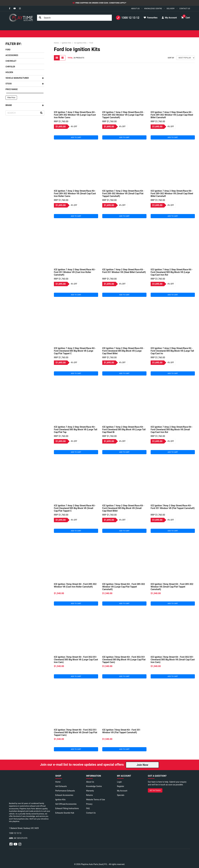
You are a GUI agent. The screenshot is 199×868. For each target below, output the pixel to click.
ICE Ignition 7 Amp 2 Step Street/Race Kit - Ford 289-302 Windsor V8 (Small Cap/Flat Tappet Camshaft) (123, 193)
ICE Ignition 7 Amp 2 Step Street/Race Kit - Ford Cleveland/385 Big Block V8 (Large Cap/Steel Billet (123, 351)
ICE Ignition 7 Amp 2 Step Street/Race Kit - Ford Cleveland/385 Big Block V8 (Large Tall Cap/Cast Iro (172, 351)
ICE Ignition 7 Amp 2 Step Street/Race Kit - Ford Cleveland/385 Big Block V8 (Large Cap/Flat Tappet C (75, 351)
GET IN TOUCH (155, 790)
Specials (121, 795)
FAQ (88, 808)
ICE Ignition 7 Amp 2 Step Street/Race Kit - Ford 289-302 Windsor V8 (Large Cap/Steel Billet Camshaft (172, 115)
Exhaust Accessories (64, 795)
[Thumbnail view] (57, 58)
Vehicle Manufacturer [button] (25, 78)
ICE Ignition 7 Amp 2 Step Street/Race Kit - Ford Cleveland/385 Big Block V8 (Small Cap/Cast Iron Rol (172, 430)
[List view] (62, 58)
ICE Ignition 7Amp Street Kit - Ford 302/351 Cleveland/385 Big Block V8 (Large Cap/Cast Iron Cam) (76, 660)
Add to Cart (76, 137)
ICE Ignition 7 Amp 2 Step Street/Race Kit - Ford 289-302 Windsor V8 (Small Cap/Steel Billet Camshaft (172, 193)
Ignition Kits (60, 800)
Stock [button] (25, 84)
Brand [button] (25, 105)
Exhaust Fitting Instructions (67, 808)
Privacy (89, 804)
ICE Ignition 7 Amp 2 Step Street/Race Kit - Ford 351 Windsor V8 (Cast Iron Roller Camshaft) (75, 272)
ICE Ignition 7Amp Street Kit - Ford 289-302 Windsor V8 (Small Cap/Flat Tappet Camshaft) (172, 587)
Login (119, 782)
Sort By (171, 58)
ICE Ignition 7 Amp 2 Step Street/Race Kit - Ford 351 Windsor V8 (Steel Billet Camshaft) (124, 271)
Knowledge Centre (94, 786)
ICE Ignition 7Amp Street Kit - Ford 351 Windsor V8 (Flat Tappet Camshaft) (121, 731)
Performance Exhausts (65, 791)
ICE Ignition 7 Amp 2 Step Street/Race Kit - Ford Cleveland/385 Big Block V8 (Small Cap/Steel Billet (123, 508)
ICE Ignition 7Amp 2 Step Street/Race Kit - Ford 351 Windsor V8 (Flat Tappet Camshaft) (173, 507)
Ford (8, 50)
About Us (90, 782)
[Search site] (40, 18)
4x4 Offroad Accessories (66, 804)
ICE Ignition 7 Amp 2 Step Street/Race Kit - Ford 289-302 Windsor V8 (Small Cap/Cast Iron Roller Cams (75, 193)
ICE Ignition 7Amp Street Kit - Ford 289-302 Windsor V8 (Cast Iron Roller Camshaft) (75, 585)
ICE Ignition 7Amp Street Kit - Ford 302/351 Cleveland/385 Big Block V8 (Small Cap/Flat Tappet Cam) (76, 732)
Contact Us (91, 813)
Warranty (90, 791)
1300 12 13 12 (128, 18)
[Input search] (74, 18)
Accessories (12, 55)
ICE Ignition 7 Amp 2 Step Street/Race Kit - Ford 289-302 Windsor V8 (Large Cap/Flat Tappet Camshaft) (123, 115)
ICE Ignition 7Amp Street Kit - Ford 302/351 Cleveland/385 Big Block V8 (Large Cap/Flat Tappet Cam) (124, 660)
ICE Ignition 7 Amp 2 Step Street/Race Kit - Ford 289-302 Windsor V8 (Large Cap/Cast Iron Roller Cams (75, 115)
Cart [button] (186, 17)
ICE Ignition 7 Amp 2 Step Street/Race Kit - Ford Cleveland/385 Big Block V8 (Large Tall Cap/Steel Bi (124, 430)
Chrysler (10, 67)
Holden (9, 72)
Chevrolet (11, 61)
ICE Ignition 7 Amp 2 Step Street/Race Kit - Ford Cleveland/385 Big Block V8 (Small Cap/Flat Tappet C (75, 508)
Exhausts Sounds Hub (65, 813)
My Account (122, 791)
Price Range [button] (12, 89)
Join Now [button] (142, 765)
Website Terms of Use (95, 800)
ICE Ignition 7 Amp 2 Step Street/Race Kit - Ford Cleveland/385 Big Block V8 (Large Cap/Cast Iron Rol (172, 272)
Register (121, 786)
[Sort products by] (186, 58)
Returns (89, 795)
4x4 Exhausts (61, 786)
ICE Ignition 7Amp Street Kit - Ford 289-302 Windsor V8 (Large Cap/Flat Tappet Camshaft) (124, 587)
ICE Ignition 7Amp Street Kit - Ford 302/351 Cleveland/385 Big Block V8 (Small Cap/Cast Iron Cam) (173, 660)
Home (58, 782)
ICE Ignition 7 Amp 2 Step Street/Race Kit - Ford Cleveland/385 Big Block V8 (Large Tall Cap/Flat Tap (76, 430)
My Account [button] (169, 18)
